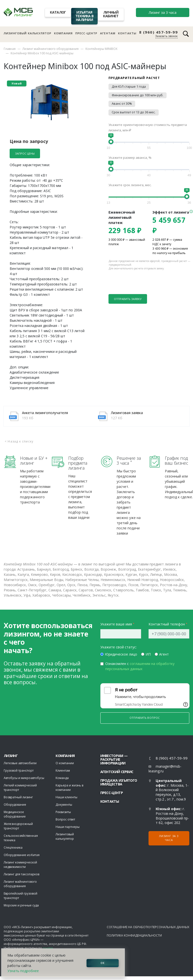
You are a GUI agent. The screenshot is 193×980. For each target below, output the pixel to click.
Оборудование (15, 805)
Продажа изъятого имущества (119, 782)
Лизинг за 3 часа (163, 12)
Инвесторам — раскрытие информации (114, 759)
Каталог (58, 12)
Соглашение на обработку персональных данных (148, 927)
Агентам (108, 33)
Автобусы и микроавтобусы (24, 778)
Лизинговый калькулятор (28, 33)
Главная (10, 49)
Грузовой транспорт (19, 770)
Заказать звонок (167, 36)
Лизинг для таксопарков (21, 874)
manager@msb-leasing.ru (165, 769)
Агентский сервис (117, 772)
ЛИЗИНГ (11, 756)
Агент (164, 654)
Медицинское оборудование (15, 814)
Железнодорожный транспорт (18, 826)
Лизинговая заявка (127, 413)
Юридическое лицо (121, 654)
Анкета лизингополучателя (45, 413)
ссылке (48, 948)
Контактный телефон (167, 624)
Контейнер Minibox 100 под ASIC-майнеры (42, 53)
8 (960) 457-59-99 (159, 32)
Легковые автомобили (20, 763)
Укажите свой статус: (118, 647)
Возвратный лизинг (18, 797)
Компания (63, 33)
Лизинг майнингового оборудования (51, 49)
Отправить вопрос (145, 718)
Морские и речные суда (21, 905)
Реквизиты (63, 812)
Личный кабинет (111, 14)
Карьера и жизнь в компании (69, 788)
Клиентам (63, 770)
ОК (103, 963)
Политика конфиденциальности (134, 935)
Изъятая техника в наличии (85, 16)
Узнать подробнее (23, 971)
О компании (65, 763)
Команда (62, 778)
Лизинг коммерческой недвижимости (20, 865)
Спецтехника (13, 848)
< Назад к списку (19, 441)
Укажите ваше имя (116, 624)
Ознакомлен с (140, 666)
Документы (64, 805)
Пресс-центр (86, 33)
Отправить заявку (128, 299)
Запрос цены (25, 153)
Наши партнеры (68, 827)
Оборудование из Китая (22, 855)
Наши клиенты (66, 797)
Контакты (127, 33)
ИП (148, 654)
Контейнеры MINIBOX (101, 49)
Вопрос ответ (65, 819)
